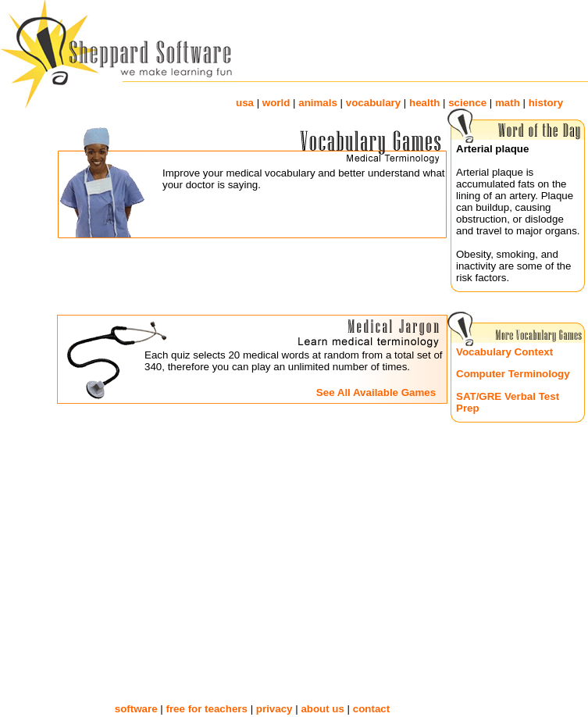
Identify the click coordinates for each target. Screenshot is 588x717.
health (424, 103)
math (508, 103)
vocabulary (373, 103)
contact (371, 709)
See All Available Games (376, 392)
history (546, 103)
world (276, 103)
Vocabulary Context (504, 352)
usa (245, 103)
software (136, 709)
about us (323, 709)
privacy (274, 709)
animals (318, 103)
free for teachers (206, 709)
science (467, 103)
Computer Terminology (513, 374)
